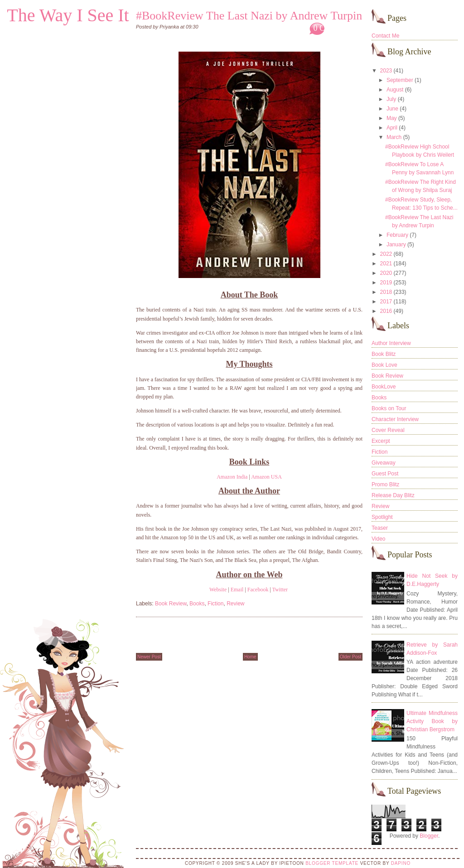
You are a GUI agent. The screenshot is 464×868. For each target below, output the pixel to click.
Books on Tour (389, 408)
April (392, 128)
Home (250, 657)
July (391, 99)
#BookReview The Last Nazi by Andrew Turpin (249, 16)
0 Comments (334, 28)
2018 (386, 292)
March (394, 137)
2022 (386, 254)
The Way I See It (68, 15)
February (397, 235)
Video (378, 539)
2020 (386, 273)
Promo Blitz (385, 484)
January (396, 245)
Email (237, 590)
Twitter (280, 590)
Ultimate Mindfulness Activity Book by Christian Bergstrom (432, 721)
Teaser (380, 528)
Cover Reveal (388, 430)
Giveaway (384, 463)
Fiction (215, 604)
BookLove (384, 387)
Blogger (429, 836)
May (392, 118)
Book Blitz (384, 354)
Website (218, 590)
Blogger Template (332, 863)
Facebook (258, 590)
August (395, 90)
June (392, 109)
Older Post (350, 657)
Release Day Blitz (393, 495)
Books (197, 604)
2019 (386, 283)
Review (235, 604)
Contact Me (385, 36)
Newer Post (149, 657)
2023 (386, 71)
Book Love (384, 365)
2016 (386, 311)
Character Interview (395, 419)
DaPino (401, 863)
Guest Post (385, 474)
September (400, 80)
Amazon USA (266, 477)
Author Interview (391, 343)
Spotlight (382, 517)
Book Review (171, 604)
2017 (386, 302)
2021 (386, 264)
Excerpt (381, 441)
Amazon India (232, 477)
